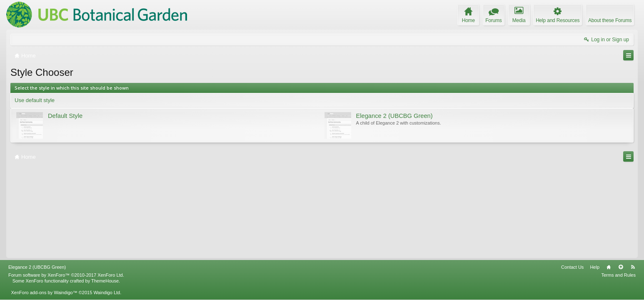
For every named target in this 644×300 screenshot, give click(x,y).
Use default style (35, 100)
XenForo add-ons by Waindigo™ (44, 292)
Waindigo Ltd (107, 292)
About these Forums (610, 20)
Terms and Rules (618, 275)
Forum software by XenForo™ (66, 275)
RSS (633, 267)
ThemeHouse (105, 281)
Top (621, 267)
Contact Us (572, 267)
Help (595, 267)
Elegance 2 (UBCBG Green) (37, 267)
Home (609, 267)
